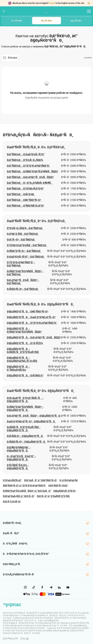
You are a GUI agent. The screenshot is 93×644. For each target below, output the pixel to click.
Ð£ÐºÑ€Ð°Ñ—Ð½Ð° (58, 486)
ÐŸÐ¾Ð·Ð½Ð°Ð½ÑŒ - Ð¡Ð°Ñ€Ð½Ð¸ (27, 245)
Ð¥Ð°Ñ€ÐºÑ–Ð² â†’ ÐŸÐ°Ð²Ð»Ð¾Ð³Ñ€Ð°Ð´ (24, 486)
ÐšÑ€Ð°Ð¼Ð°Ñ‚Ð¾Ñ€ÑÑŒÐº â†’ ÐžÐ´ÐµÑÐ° (27, 491)
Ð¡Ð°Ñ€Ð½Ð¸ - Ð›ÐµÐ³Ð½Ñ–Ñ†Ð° (26, 154)
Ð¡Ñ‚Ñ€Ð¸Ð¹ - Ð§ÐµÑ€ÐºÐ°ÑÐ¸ (25, 436)
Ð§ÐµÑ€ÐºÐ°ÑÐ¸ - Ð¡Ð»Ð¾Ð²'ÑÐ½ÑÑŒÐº (34, 338)
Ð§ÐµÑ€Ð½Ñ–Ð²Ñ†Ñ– (65, 491)
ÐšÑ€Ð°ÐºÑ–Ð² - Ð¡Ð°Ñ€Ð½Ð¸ (24, 251)
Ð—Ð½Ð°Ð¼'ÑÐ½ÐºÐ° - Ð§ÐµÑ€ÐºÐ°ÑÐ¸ (21, 458)
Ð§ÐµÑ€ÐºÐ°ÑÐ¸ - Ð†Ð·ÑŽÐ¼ (25, 343)
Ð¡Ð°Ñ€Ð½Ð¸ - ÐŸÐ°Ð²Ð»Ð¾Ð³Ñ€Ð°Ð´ (28, 166)
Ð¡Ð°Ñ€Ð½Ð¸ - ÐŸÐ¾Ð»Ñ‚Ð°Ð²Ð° (25, 189)
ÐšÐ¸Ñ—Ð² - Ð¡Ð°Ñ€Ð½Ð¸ (21, 240)
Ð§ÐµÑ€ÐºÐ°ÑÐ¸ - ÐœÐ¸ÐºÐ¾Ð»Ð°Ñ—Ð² (31, 317)
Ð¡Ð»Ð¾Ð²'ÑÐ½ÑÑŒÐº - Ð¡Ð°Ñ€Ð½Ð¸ (23, 282)
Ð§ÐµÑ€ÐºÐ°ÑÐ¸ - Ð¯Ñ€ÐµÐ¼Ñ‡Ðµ (18, 368)
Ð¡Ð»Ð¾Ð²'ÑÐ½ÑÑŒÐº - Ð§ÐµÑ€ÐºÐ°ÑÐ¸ (34, 416)
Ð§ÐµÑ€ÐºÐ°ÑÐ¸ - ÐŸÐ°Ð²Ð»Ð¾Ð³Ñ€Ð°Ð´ (32, 323)
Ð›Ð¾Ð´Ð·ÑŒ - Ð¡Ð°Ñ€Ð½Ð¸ (23, 234)
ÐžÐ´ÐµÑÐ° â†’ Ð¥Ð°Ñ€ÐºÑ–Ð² (41, 480)
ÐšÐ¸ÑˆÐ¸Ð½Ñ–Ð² (12, 502)
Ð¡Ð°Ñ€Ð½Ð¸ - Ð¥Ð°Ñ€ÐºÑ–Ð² (24, 200)
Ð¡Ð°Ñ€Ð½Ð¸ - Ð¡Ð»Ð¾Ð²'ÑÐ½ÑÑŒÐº (30, 177)
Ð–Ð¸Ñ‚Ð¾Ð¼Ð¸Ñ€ (69, 480)
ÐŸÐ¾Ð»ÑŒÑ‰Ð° (12, 480)
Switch (52, 3)
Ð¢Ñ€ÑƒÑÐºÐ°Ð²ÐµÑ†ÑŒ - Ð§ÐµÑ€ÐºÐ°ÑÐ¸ (24, 429)
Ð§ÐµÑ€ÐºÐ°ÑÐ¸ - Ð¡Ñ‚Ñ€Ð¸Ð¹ (25, 376)
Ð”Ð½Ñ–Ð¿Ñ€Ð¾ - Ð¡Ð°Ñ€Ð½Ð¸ (25, 228)
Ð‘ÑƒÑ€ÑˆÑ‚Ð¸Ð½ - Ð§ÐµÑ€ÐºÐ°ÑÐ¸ (18, 467)
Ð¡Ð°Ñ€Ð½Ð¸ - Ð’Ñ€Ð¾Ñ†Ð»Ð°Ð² (25, 206)
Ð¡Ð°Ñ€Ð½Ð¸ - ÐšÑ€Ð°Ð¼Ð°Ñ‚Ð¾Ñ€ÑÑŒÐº (33, 171)
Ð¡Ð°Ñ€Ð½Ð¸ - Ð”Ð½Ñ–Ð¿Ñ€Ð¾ (25, 160)
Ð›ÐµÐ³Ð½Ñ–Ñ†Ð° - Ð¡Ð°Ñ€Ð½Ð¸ (26, 257)
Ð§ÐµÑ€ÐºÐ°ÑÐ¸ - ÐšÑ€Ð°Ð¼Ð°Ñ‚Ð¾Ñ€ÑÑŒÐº (24, 330)
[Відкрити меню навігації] (89, 11)
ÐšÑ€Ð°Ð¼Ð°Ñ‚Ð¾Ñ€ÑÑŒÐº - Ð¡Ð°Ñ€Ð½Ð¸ (25, 273)
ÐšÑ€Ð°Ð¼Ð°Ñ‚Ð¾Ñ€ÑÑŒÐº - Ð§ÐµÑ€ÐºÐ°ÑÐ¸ (25, 409)
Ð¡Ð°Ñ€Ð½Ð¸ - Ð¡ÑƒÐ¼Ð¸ (21, 194)
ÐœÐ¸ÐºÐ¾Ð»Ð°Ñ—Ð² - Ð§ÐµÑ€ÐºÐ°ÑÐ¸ (31, 421)
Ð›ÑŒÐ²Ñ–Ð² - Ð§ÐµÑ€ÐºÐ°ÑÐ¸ (26, 442)
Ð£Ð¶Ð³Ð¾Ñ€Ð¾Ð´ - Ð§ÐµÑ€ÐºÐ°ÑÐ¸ (19, 449)
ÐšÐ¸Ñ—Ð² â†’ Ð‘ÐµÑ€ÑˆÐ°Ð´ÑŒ (53, 496)
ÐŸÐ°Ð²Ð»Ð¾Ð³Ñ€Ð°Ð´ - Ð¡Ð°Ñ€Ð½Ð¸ (21, 264)
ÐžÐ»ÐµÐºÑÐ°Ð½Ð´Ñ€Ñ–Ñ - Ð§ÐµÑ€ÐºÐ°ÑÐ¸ (25, 400)
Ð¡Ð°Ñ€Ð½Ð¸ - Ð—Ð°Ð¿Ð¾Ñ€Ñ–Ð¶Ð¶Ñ (30, 183)
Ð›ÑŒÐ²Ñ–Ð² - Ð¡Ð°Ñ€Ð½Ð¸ (23, 289)
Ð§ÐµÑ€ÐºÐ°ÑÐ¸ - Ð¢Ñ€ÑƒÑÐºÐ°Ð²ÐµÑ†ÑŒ (23, 351)
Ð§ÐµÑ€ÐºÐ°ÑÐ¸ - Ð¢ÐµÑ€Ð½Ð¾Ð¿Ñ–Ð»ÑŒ (22, 359)
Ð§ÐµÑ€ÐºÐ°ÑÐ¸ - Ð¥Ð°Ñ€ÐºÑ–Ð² (28, 312)
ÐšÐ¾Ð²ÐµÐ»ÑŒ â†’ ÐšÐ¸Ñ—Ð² (19, 496)
